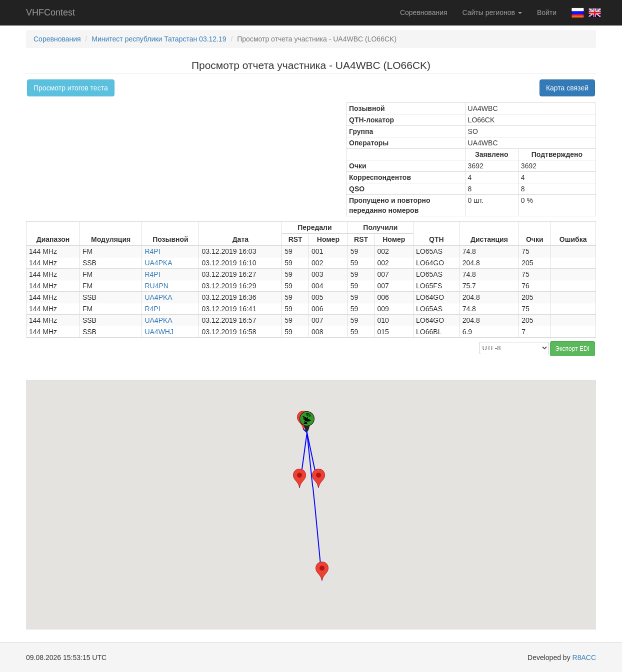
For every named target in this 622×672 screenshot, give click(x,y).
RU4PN (156, 286)
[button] (299, 478)
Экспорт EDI (572, 349)
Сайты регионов (492, 12)
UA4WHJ (159, 332)
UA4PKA (158, 263)
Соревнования (424, 12)
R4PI (152, 251)
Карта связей (567, 88)
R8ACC (584, 658)
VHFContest (50, 12)
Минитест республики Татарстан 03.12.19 (159, 39)
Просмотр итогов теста (71, 88)
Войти (547, 12)
